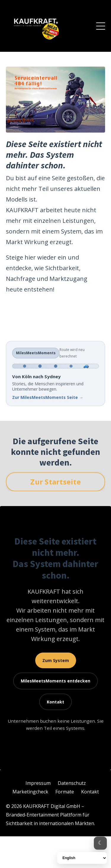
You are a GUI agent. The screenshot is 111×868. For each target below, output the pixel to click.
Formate (65, 792)
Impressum (38, 783)
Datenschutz (72, 783)
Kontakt (55, 702)
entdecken (55, 681)
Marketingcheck (30, 792)
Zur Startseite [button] (55, 482)
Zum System (56, 660)
